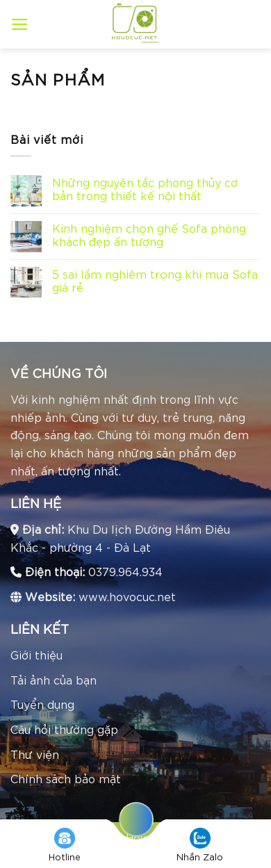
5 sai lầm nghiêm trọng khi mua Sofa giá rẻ (155, 280)
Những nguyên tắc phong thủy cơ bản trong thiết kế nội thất (145, 188)
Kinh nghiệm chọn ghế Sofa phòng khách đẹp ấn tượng (149, 234)
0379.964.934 (125, 571)
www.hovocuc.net (127, 596)
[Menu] (20, 24)
